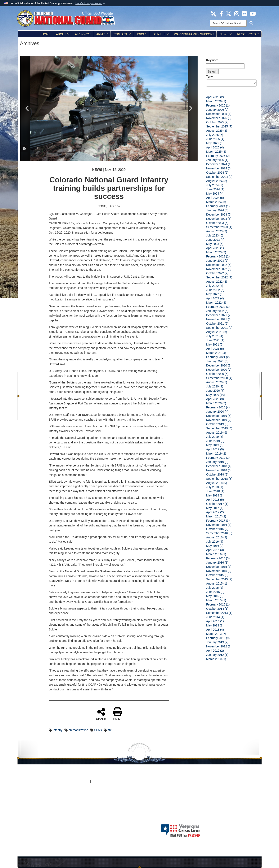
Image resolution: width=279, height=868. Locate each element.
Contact (122, 34)
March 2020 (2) (216, 403)
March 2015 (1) (216, 600)
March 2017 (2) (216, 516)
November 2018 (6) (219, 470)
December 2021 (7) (219, 315)
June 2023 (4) (215, 240)
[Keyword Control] (225, 66)
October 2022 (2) (217, 273)
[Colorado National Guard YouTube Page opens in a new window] (253, 13)
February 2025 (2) (218, 156)
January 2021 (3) (217, 361)
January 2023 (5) (217, 261)
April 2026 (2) (215, 97)
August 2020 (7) (217, 382)
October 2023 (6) (217, 223)
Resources (248, 34)
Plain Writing (93, 794)
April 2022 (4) (215, 298)
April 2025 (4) (215, 147)
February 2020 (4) (218, 407)
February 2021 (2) (218, 357)
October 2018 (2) (217, 474)
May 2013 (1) (215, 625)
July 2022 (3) (215, 286)
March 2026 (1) (216, 101)
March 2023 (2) (216, 252)
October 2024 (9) (217, 173)
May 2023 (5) (215, 244)
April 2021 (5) (215, 349)
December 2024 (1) (219, 164)
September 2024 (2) (219, 177)
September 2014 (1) (219, 613)
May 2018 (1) (215, 495)
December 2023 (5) (219, 214)
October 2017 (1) (217, 504)
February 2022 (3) (218, 307)
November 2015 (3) (219, 571)
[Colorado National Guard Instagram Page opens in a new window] (237, 13)
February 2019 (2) (218, 458)
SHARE (101, 714)
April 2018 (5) (215, 500)
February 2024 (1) (218, 206)
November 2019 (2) (219, 420)
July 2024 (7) (215, 185)
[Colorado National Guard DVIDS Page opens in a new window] (213, 13)
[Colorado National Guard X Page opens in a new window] (229, 13)
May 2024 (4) (215, 194)
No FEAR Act (93, 786)
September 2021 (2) (219, 328)
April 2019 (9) (215, 449)
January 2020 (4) (217, 412)
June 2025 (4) (215, 139)
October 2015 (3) (217, 575)
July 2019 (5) (215, 437)
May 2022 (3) (215, 294)
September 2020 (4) (219, 378)
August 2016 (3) (217, 537)
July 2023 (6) (215, 235)
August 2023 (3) (217, 231)
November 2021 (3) (219, 319)
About (63, 34)
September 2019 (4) (219, 428)
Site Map (55, 786)
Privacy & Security (55, 790)
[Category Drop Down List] (231, 83)
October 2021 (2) (217, 324)
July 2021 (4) (215, 336)
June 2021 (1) (215, 340)
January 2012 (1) (217, 655)
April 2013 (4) (215, 630)
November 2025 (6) (219, 118)
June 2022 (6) (215, 290)
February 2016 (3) (218, 558)
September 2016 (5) (219, 533)
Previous (28, 108)
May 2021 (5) (215, 344)
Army (102, 34)
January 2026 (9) (217, 110)
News (226, 34)
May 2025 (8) (215, 143)
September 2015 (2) (219, 579)
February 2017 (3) (218, 521)
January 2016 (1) (217, 563)
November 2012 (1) (219, 646)
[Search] (228, 23)
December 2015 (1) (219, 567)
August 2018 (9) (217, 483)
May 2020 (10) (216, 395)
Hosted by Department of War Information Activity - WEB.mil (113, 830)
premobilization (78, 730)
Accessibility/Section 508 (93, 798)
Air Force (83, 34)
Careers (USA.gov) (93, 811)
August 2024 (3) (217, 181)
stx (110, 730)
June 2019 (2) (215, 441)
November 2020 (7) (219, 370)
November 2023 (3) (219, 219)
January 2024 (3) (217, 210)
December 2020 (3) (219, 365)
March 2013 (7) (216, 634)
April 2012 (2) (215, 651)
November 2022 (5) (219, 269)
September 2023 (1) (219, 227)
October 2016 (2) (217, 529)
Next (190, 108)
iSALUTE (96, 782)
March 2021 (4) (216, 353)
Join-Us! (161, 34)
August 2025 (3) (217, 131)
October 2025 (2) (217, 122)
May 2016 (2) (215, 546)
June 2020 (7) (215, 391)
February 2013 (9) (218, 638)
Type (210, 76)
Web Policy (55, 803)
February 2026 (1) (218, 105)
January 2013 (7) (217, 642)
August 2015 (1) (217, 583)
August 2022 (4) (217, 282)
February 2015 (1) (218, 604)
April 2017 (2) (215, 512)
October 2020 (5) (217, 374)
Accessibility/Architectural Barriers (93, 803)
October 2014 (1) (217, 609)
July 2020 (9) (215, 386)
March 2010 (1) (216, 659)
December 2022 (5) (219, 265)
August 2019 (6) (217, 433)
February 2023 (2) (218, 256)
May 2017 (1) (215, 508)
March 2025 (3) (216, 152)
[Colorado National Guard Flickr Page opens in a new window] (244, 13)
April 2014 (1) (215, 621)
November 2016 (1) (219, 525)
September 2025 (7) (219, 126)
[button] (91, 3)
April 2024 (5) (215, 198)
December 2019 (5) (219, 416)
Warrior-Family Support (194, 34)
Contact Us (93, 807)
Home (46, 34)
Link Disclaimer (55, 794)
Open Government (93, 790)
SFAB (98, 730)
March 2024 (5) (216, 202)
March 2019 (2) (216, 453)
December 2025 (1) (219, 114)
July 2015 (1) (215, 588)
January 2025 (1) (217, 160)
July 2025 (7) (215, 135)
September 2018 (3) (219, 479)
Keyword (212, 60)
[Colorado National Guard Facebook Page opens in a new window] (221, 13)
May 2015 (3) (215, 596)
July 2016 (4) (215, 542)
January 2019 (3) (217, 462)
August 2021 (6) (217, 332)
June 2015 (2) (215, 592)
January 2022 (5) (217, 311)
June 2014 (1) (215, 617)
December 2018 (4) (219, 466)
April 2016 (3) (215, 550)
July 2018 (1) (215, 487)
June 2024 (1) (215, 189)
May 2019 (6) (215, 445)
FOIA (87, 782)
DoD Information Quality (55, 798)
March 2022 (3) (216, 303)
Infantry (58, 730)
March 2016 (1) (216, 554)
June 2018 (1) (215, 491)
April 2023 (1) (215, 248)
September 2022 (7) (219, 277)
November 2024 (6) (219, 168)
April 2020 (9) (215, 399)
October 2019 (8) (217, 424)
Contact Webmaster (55, 807)
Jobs (142, 34)
